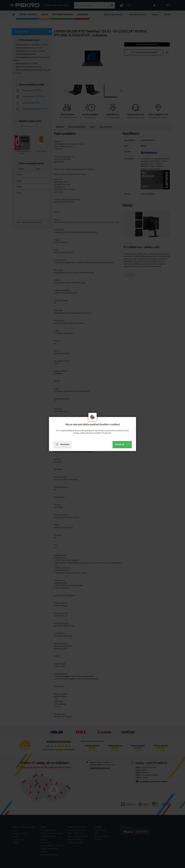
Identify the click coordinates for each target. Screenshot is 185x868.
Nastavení (62, 444)
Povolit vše (122, 444)
